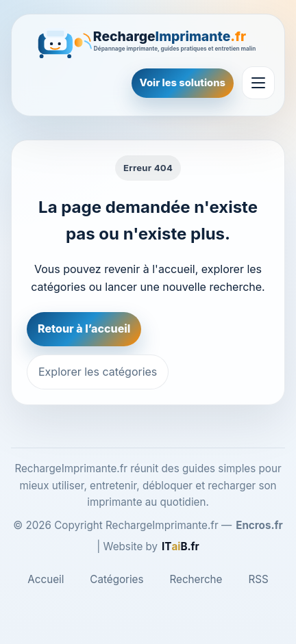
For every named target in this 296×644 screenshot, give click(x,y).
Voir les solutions (183, 83)
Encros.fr (259, 525)
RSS (258, 579)
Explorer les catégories (98, 372)
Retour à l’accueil (84, 329)
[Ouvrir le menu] (258, 83)
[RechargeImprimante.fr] (148, 42)
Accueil (46, 579)
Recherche (196, 579)
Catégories (116, 579)
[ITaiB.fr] (181, 547)
